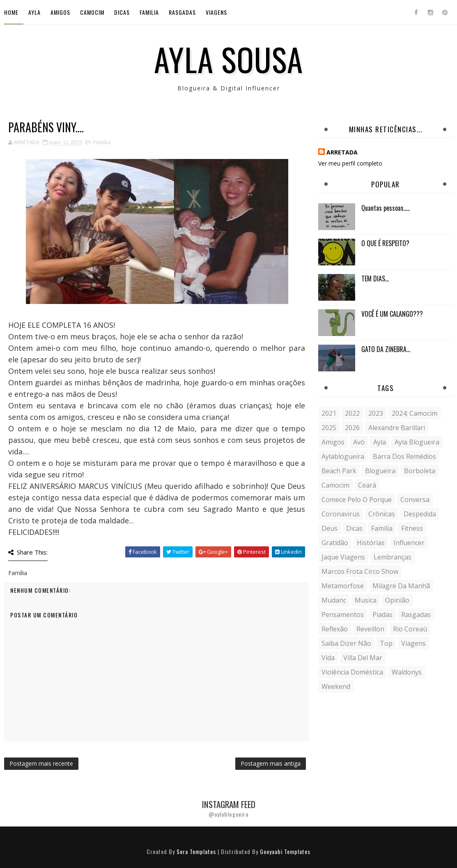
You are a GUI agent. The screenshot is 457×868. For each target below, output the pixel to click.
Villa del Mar (363, 658)
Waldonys (407, 672)
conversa (415, 500)
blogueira (380, 471)
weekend (336, 686)
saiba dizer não (346, 643)
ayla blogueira (417, 442)
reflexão (335, 629)
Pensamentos (343, 615)
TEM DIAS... (375, 279)
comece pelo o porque (357, 500)
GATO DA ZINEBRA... (386, 349)
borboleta (420, 471)
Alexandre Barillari (397, 428)
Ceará (367, 485)
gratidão (335, 543)
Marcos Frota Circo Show (360, 571)
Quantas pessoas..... (386, 208)
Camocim (92, 12)
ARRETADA (342, 152)
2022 (352, 413)
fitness (412, 528)
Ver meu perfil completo (350, 163)
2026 (352, 428)
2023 (376, 413)
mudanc (334, 600)
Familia (149, 12)
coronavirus (341, 514)
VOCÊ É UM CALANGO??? (392, 314)
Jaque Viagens (343, 557)
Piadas (382, 615)
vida (328, 658)
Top (386, 643)
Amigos (60, 12)
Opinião (397, 600)
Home (11, 12)
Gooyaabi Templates (285, 851)
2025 (329, 428)
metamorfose (343, 586)
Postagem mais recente (41, 763)
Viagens (216, 12)
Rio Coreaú (410, 629)
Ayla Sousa (228, 59)
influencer (409, 543)
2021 (329, 413)
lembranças (393, 557)
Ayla (34, 12)
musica (366, 600)
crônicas (382, 514)
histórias (371, 543)
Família (102, 142)
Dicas (122, 12)
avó (359, 442)
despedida (420, 514)
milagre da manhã (401, 586)
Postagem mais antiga (271, 763)
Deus (330, 528)
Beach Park (339, 471)
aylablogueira (343, 456)
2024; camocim (415, 413)
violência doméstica (352, 672)
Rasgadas (182, 12)
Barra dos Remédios (404, 456)
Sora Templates (196, 851)
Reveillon (370, 629)
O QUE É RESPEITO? (385, 243)
